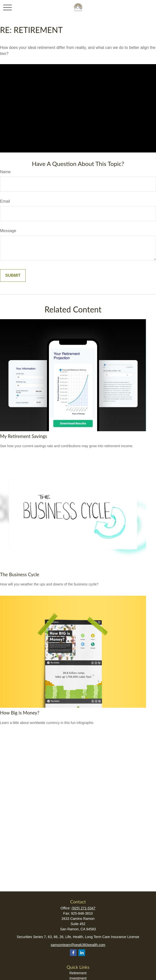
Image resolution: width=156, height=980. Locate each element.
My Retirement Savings (23, 436)
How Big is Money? (20, 713)
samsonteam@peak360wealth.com (78, 945)
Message (8, 231)
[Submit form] (13, 276)
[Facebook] (73, 953)
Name (5, 172)
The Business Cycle (20, 574)
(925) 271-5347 (84, 908)
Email (5, 201)
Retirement (78, 973)
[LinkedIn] (82, 953)
